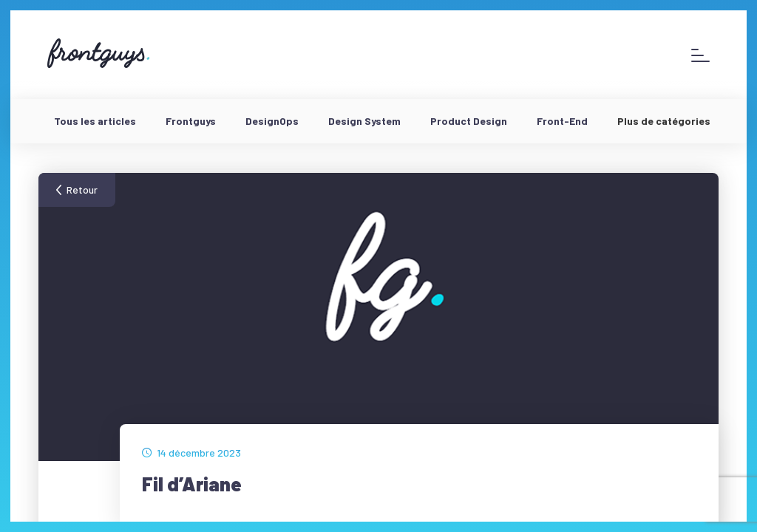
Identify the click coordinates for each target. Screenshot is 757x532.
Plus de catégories (664, 121)
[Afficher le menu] (700, 55)
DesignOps (272, 121)
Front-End (562, 121)
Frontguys (191, 121)
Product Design (469, 121)
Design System (364, 121)
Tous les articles (95, 121)
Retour (82, 190)
